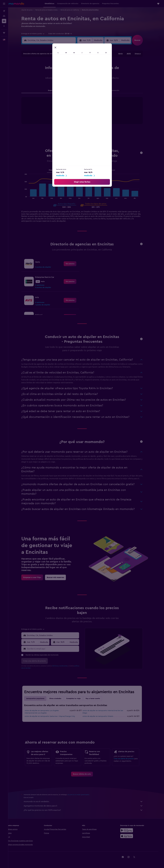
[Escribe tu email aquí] (57, 649)
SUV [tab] (85, 170)
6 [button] (61, 68)
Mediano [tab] (67, 170)
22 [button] (72, 80)
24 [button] (44, 86)
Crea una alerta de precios (128, 759)
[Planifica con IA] (4, 26)
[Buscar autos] (4, 21)
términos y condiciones (64, 666)
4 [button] (49, 68)
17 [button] (44, 80)
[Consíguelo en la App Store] (132, 836)
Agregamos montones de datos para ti (87, 806)
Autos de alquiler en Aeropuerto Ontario (102, 716)
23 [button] (78, 80)
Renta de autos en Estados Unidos (51, 10)
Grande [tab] (77, 170)
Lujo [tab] (118, 170)
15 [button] (72, 74)
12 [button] (55, 74)
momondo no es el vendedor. (87, 802)
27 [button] (61, 86)
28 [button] (67, 86)
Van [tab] (92, 170)
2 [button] (78, 63)
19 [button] (55, 80)
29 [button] (72, 86)
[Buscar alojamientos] (4, 16)
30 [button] (78, 86)
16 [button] (78, 74)
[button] (4, 4)
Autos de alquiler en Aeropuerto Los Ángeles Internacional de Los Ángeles (46, 712)
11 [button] (49, 74)
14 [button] (67, 74)
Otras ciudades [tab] (59, 699)
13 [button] (61, 74)
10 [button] (44, 74)
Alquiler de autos (31, 10)
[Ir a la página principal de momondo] (16, 4)
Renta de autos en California (74, 10)
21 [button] (67, 80)
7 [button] (67, 68)
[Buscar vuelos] (4, 11)
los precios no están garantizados (82, 795)
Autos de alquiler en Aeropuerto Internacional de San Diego (107, 712)
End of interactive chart (60, 117)
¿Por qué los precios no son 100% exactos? (87, 810)
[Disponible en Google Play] (132, 830)
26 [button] (55, 86)
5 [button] (55, 68)
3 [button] (44, 68)
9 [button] (78, 68)
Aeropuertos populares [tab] (39, 699)
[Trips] (4, 33)
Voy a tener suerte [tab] (97, 699)
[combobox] (37, 34)
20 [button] (61, 80)
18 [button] (49, 80)
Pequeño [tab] (56, 170)
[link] (74, 264)
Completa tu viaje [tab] (77, 699)
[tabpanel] (86, 113)
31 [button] (44, 91)
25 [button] (49, 86)
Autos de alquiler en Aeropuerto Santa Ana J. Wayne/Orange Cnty (54, 716)
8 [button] (72, 68)
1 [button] (72, 63)
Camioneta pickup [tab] (105, 170)
